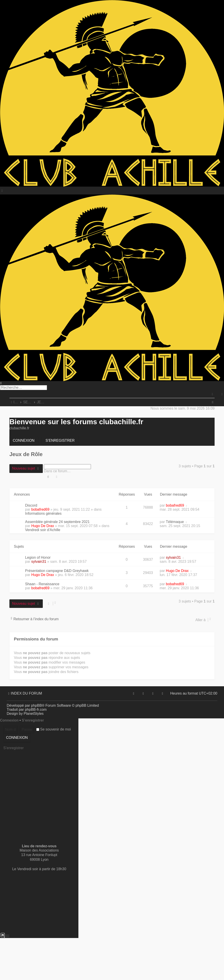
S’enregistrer (60, 440)
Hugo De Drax (43, 526)
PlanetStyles (34, 714)
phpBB (37, 705)
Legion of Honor (38, 557)
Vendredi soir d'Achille (43, 530)
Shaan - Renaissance (42, 584)
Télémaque (175, 522)
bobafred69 (40, 509)
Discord (31, 505)
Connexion (24, 440)
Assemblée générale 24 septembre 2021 (57, 522)
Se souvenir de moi (54, 729)
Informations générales (43, 513)
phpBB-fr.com (36, 710)
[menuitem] (222, 394)
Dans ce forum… (57, 471)
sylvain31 (39, 562)
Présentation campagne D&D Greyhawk (57, 571)
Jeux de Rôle (26, 454)
